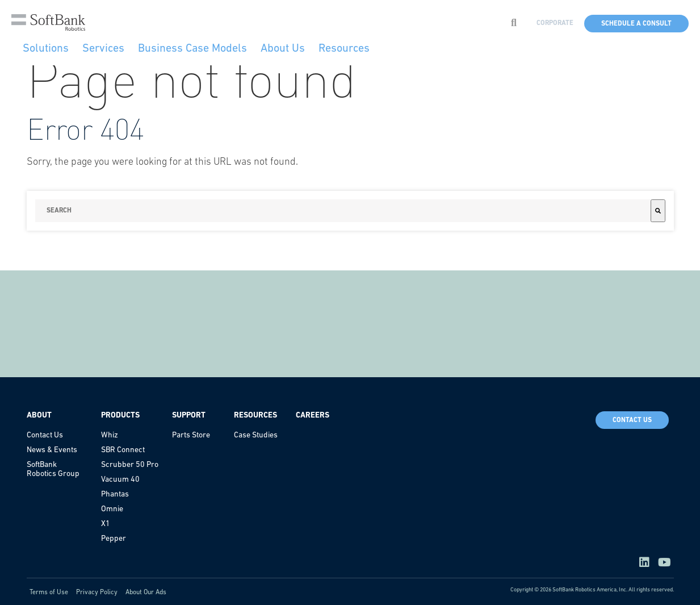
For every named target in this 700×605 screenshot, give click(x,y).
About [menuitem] (39, 416)
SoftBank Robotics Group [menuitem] (53, 470)
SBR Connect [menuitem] (123, 450)
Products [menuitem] (120, 416)
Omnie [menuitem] (112, 509)
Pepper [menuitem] (114, 539)
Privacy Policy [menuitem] (97, 593)
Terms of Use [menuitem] (49, 593)
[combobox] (343, 211)
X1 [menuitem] (106, 524)
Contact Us (632, 420)
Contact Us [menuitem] (45, 435)
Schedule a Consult (636, 24)
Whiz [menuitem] (110, 435)
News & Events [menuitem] (52, 450)
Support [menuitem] (189, 416)
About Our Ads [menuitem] (146, 593)
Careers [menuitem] (313, 416)
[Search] (658, 211)
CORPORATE (555, 23)
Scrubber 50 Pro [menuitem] (130, 465)
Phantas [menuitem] (115, 495)
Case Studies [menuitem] (256, 435)
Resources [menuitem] (255, 416)
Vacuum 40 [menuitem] (120, 480)
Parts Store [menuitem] (191, 435)
